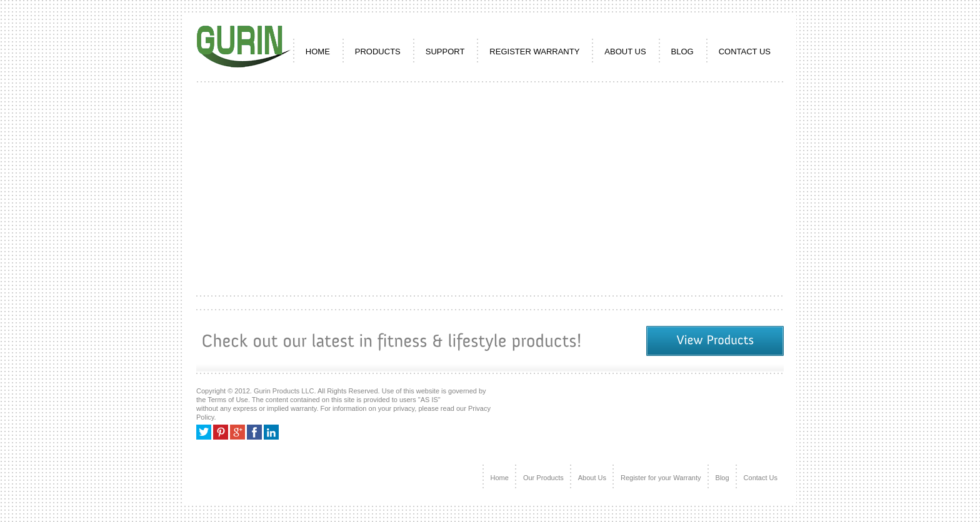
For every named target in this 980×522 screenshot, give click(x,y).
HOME (318, 52)
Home (500, 478)
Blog (682, 52)
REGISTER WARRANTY (534, 52)
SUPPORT (445, 52)
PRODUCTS (378, 52)
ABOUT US (625, 52)
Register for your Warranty (661, 478)
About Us (592, 478)
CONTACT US (745, 52)
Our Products (543, 478)
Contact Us (761, 478)
